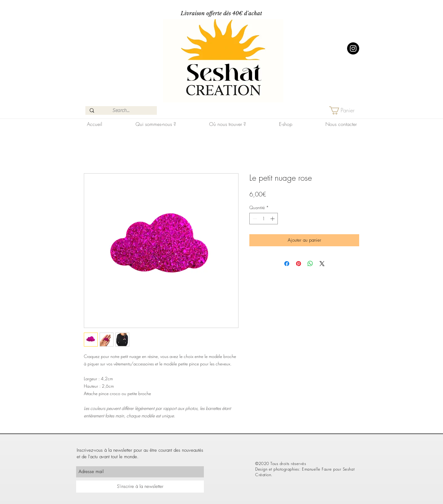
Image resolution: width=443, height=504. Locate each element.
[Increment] (273, 219)
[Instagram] (353, 48)
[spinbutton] (264, 219)
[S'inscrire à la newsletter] (140, 487)
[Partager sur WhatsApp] (310, 264)
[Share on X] (322, 264)
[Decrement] (254, 219)
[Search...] (121, 110)
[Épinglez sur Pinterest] (299, 264)
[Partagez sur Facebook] (287, 264)
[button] (346, 110)
